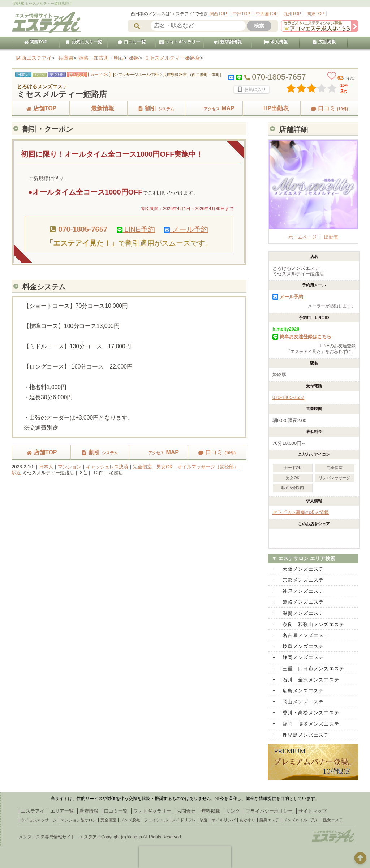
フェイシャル (156, 820)
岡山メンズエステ (303, 702)
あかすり (248, 820)
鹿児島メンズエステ (306, 735)
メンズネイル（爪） (301, 820)
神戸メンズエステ (303, 591)
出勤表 (331, 237)
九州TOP (292, 14)
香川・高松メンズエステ (311, 713)
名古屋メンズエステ (306, 635)
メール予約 (186, 229)
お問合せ (186, 811)
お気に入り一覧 (83, 42)
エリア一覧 (62, 811)
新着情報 (89, 811)
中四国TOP (267, 14)
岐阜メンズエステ (303, 646)
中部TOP (241, 14)
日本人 (46, 467)
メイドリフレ (184, 820)
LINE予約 (136, 229)
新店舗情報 (228, 42)
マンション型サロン (79, 820)
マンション (70, 467)
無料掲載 (211, 811)
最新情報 (98, 108)
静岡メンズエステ (303, 657)
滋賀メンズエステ (303, 613)
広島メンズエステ (303, 691)
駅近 (16, 473)
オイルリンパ (224, 820)
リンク (233, 811)
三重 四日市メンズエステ (314, 669)
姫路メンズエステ (303, 602)
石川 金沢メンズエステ (311, 680)
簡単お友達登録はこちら (302, 337)
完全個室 (142, 467)
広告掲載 (324, 42)
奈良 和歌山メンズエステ (314, 624)
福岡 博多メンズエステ (311, 724)
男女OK (165, 467)
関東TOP (315, 14)
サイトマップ (313, 811)
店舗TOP (41, 108)
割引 (156, 108)
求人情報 (276, 42)
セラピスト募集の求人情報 (301, 512)
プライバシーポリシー (269, 811)
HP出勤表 (272, 108)
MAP (214, 108)
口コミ (330, 108)
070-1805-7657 (288, 397)
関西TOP (218, 14)
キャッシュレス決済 (107, 467)
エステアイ (33, 811)
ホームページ (313, 234)
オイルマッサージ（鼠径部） (208, 467)
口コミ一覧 (132, 42)
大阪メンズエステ (303, 569)
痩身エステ (269, 820)
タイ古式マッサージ (39, 820)
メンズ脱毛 (130, 820)
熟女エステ (333, 820)
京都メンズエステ (303, 580)
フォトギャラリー (180, 42)
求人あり (77, 75)
